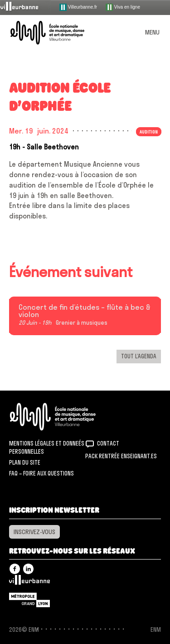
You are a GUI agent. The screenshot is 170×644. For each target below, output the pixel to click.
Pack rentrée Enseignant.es (121, 456)
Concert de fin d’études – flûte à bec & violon (85, 311)
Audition (149, 132)
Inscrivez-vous (34, 532)
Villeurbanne (29, 582)
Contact (108, 443)
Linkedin (28, 569)
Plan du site (25, 462)
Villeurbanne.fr (78, 7)
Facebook (15, 569)
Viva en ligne (123, 7)
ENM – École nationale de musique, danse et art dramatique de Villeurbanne (58, 33)
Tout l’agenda (139, 356)
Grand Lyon (29, 600)
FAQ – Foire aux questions (41, 473)
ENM (65, 417)
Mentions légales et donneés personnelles (47, 447)
